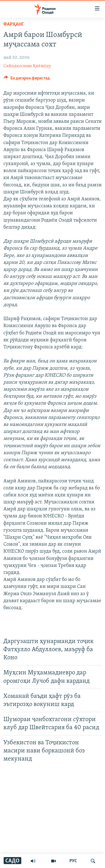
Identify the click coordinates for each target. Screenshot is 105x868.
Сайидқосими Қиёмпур (27, 66)
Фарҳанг (14, 24)
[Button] (27, 79)
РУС (73, 861)
